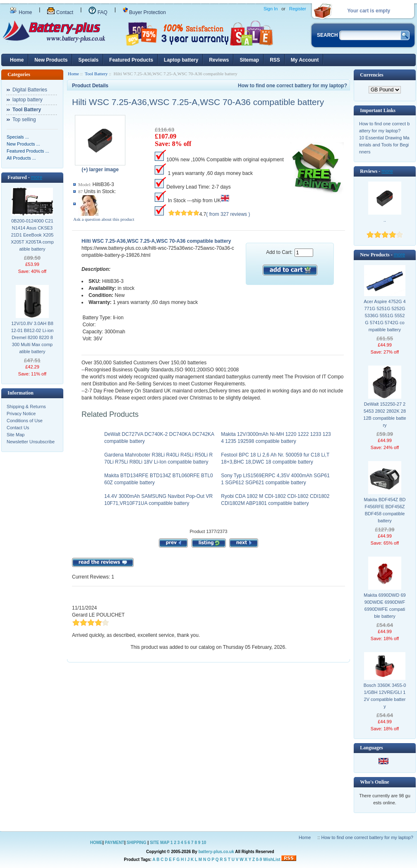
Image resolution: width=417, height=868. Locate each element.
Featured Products (131, 60)
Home (21, 12)
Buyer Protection (144, 12)
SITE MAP (159, 843)
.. (385, 220)
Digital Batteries (30, 90)
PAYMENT (114, 843)
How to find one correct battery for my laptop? (292, 86)
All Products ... (21, 158)
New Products (51, 60)
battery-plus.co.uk (216, 852)
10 (204, 843)
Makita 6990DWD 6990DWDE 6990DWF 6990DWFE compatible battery (385, 606)
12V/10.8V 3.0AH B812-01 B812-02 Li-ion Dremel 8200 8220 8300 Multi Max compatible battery (32, 337)
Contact (60, 12)
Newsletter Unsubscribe (31, 442)
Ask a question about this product (104, 219)
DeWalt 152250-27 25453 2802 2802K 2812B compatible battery (385, 415)
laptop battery (28, 100)
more (37, 177)
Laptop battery (181, 60)
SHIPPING (137, 843)
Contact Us (18, 428)
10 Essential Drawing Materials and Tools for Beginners (384, 145)
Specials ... (18, 137)
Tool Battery (96, 74)
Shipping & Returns (26, 407)
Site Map (16, 435)
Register (298, 9)
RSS (275, 60)
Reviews (219, 60)
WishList (272, 860)
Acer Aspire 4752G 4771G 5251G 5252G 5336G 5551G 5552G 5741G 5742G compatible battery (385, 316)
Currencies (371, 75)
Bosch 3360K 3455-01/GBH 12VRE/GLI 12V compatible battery (385, 696)
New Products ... (23, 144)
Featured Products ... (28, 151)
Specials (88, 60)
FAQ (98, 12)
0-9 (259, 860)
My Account (305, 60)
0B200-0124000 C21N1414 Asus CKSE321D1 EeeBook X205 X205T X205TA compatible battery (32, 235)
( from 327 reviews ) (228, 214)
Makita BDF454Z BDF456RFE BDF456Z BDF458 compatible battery (385, 510)
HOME (96, 843)
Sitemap (249, 60)
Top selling (24, 120)
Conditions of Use (25, 421)
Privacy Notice (21, 414)
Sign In (271, 9)
